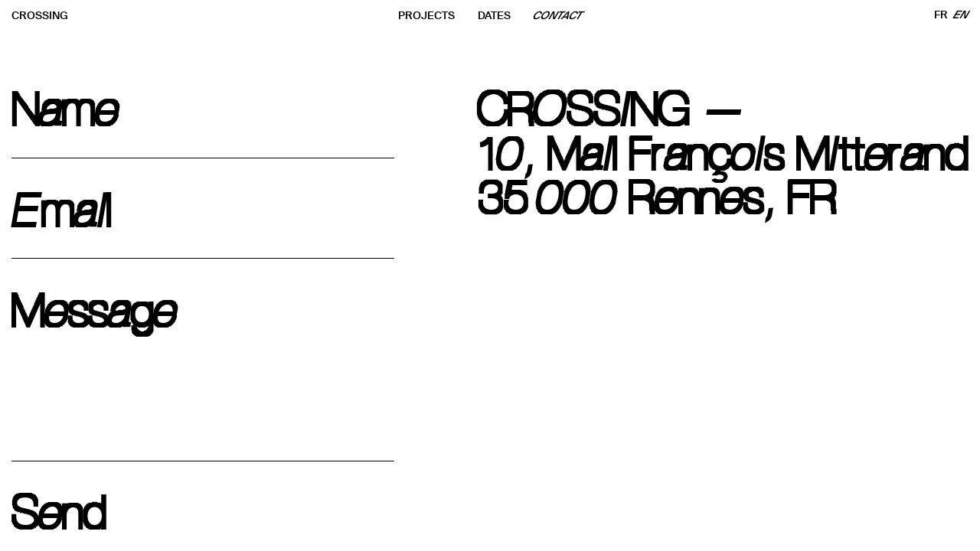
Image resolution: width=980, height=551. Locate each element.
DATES (494, 16)
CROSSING (40, 16)
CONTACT (558, 16)
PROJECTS (426, 16)
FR (941, 15)
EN (961, 15)
